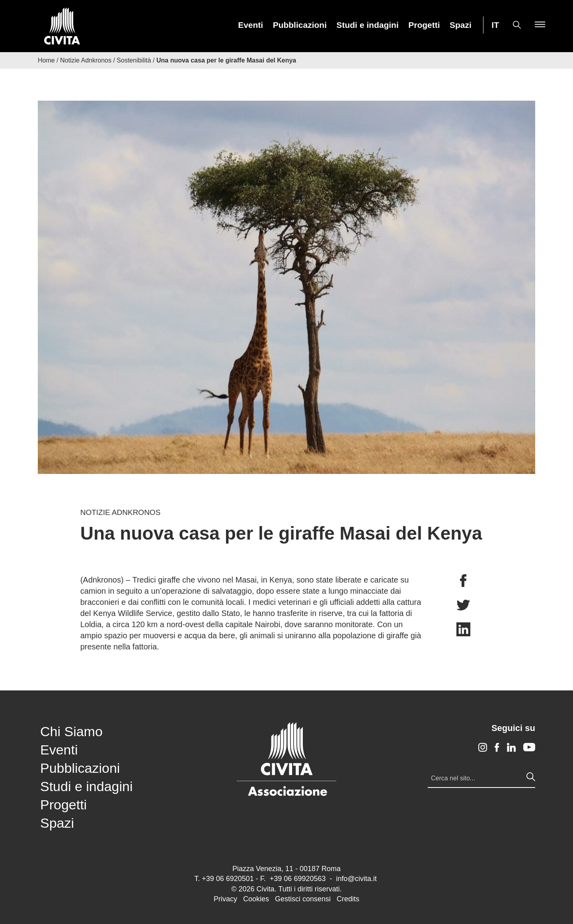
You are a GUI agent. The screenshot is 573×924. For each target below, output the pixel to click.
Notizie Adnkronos (86, 60)
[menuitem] (250, 25)
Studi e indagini (367, 25)
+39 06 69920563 (298, 879)
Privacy (225, 899)
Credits (348, 899)
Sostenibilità (134, 60)
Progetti (424, 25)
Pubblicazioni (300, 25)
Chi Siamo (71, 731)
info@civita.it (356, 879)
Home (46, 60)
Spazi (461, 25)
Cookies (256, 899)
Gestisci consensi (303, 899)
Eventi (250, 25)
